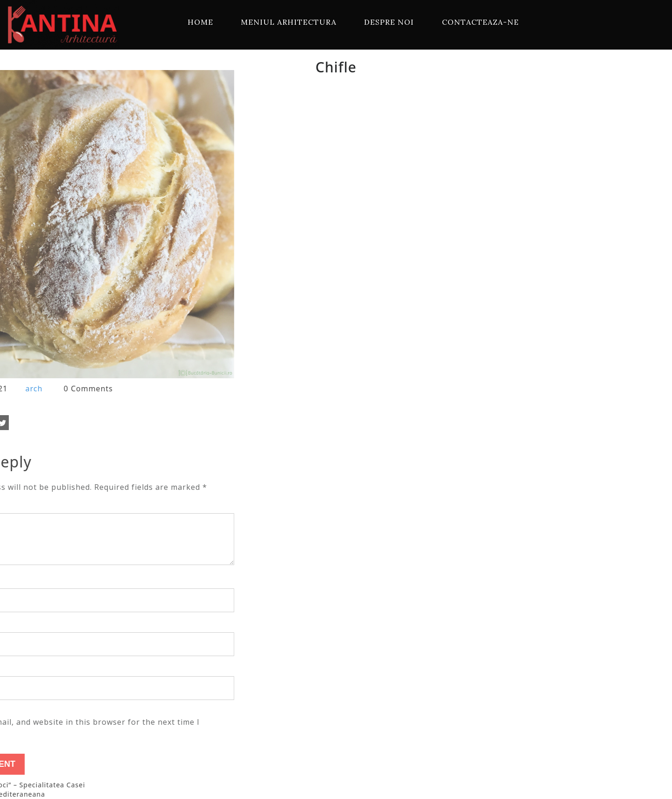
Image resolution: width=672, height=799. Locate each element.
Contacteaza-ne (480, 22)
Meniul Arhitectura (289, 22)
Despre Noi (389, 22)
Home (200, 22)
